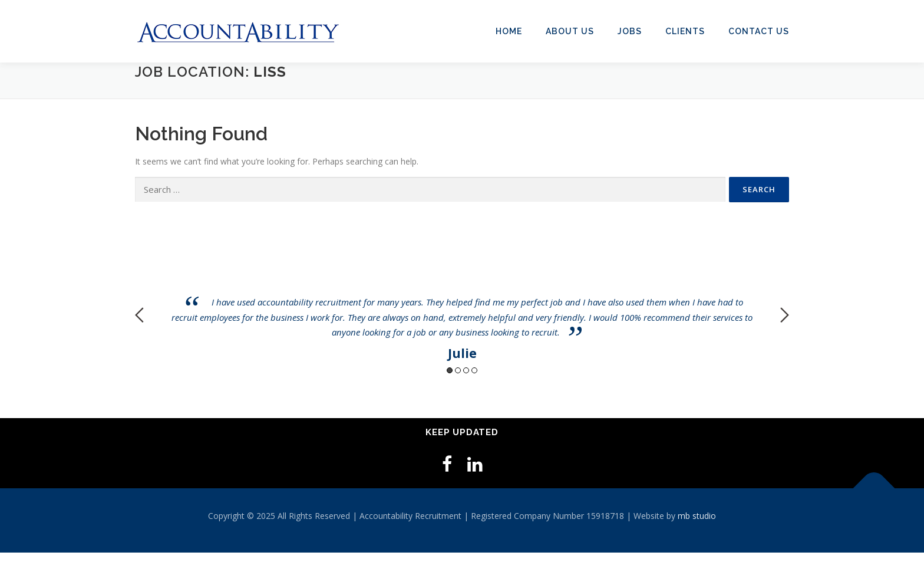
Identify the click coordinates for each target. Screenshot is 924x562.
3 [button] (466, 370)
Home (509, 31)
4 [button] (474, 370)
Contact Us (759, 31)
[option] (462, 306)
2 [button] (458, 370)
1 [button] (450, 370)
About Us (570, 31)
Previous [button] (139, 315)
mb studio (697, 516)
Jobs (630, 31)
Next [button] (785, 315)
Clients (685, 31)
